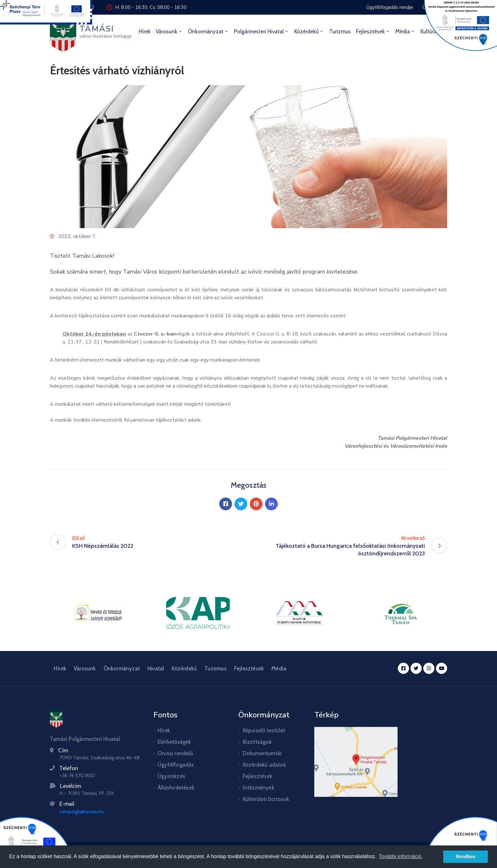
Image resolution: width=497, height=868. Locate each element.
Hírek (145, 31)
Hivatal (156, 668)
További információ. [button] (401, 856)
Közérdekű (309, 31)
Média (405, 31)
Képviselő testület (264, 730)
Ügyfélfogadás (176, 765)
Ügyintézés (171, 776)
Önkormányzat (208, 31)
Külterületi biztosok (266, 799)
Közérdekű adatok (264, 765)
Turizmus (340, 31)
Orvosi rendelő (175, 753)
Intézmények (259, 788)
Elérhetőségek (174, 742)
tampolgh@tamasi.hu (82, 812)
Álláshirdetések (176, 788)
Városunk (169, 31)
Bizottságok (257, 742)
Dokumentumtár (262, 753)
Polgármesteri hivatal (262, 31)
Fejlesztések (373, 31)
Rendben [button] (466, 857)
